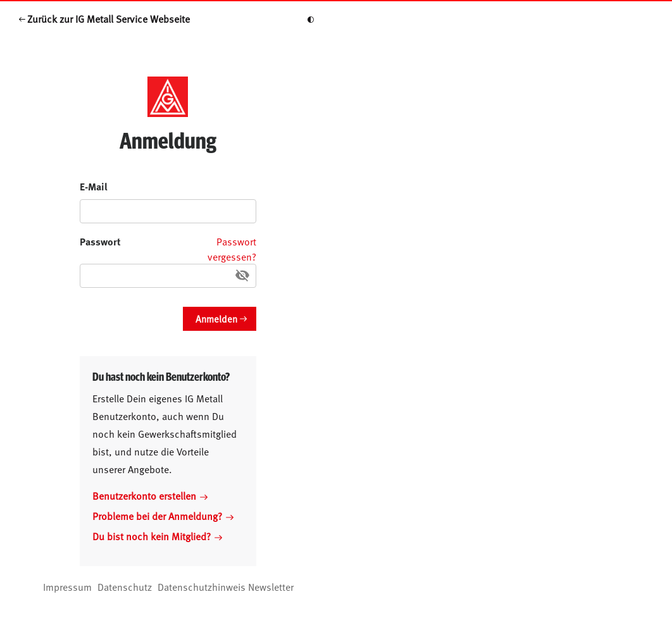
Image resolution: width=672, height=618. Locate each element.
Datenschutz (125, 586)
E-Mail (94, 186)
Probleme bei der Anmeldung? (163, 516)
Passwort (100, 241)
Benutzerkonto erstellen (150, 495)
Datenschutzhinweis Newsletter (226, 586)
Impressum (67, 586)
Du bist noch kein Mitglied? (157, 536)
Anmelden (216, 318)
